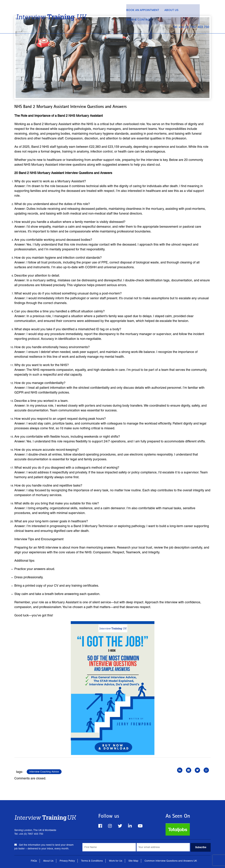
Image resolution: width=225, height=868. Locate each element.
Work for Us (116, 861)
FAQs (34, 861)
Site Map (133, 861)
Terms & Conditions (92, 861)
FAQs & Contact (195, 9)
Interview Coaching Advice (44, 772)
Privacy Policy (67, 861)
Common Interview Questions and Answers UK (171, 861)
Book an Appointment (140, 9)
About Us (169, 9)
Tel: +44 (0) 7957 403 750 (189, 16)
